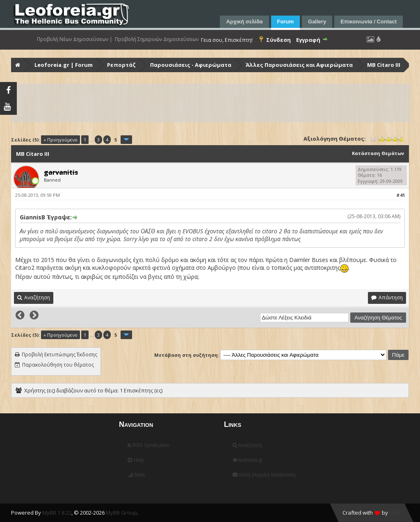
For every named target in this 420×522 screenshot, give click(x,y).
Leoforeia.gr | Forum (64, 65)
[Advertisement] (211, 103)
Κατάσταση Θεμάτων (378, 153)
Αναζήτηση (247, 445)
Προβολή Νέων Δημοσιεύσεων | (75, 39)
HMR (395, 513)
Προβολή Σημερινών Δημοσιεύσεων (157, 39)
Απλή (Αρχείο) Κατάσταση (264, 475)
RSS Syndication (148, 445)
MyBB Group (121, 513)
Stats (136, 475)
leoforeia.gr (248, 460)
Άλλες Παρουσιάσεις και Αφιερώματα (299, 65)
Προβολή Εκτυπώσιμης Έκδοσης (59, 354)
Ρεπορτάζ (121, 65)
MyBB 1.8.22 (57, 513)
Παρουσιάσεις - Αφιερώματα (191, 65)
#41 (401, 195)
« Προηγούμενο (60, 140)
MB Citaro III (384, 65)
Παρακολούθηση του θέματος (58, 365)
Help (136, 460)
